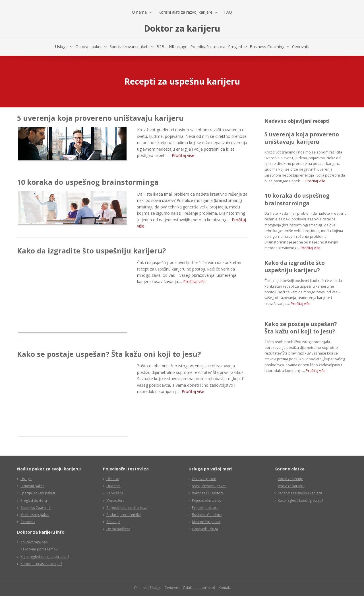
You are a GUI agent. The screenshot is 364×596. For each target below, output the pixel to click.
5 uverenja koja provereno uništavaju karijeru (100, 118)
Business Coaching (267, 47)
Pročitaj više (183, 155)
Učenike (113, 479)
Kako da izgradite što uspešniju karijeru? (91, 251)
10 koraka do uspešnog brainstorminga (88, 182)
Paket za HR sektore (208, 493)
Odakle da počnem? (199, 588)
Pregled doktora (34, 500)
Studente (113, 486)
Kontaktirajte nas (34, 542)
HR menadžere (118, 529)
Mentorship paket (35, 515)
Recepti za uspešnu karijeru (300, 493)
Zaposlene (115, 493)
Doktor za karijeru (182, 28)
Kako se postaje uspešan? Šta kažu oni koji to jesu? (109, 354)
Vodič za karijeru (291, 486)
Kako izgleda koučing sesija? (300, 500)
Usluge (61, 47)
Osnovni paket (89, 47)
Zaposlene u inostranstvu (127, 508)
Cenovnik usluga (205, 529)
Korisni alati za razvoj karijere (185, 12)
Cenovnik (300, 47)
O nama (139, 12)
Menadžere (115, 500)
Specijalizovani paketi (129, 47)
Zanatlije (113, 522)
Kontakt (225, 588)
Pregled (235, 47)
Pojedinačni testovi (208, 47)
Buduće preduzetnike (124, 515)
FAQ (228, 12)
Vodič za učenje (290, 479)
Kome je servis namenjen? (41, 564)
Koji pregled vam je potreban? (45, 557)
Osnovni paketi (204, 479)
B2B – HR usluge (172, 47)
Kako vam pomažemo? (39, 549)
